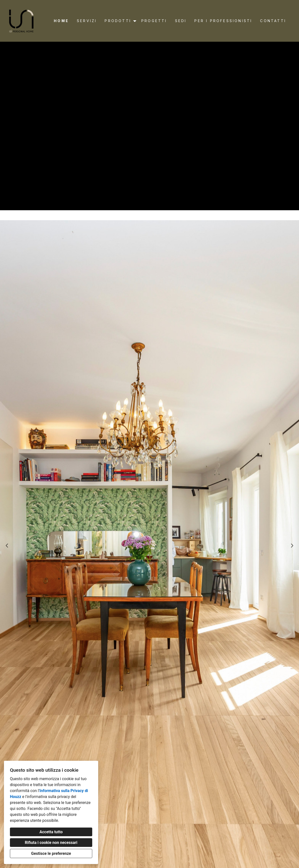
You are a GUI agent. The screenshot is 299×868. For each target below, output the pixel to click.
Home (61, 21)
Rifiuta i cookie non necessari (51, 843)
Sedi (181, 21)
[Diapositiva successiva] (292, 546)
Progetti (154, 21)
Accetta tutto (51, 832)
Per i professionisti (223, 21)
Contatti (273, 21)
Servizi (87, 21)
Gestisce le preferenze (51, 853)
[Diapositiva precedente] (7, 546)
